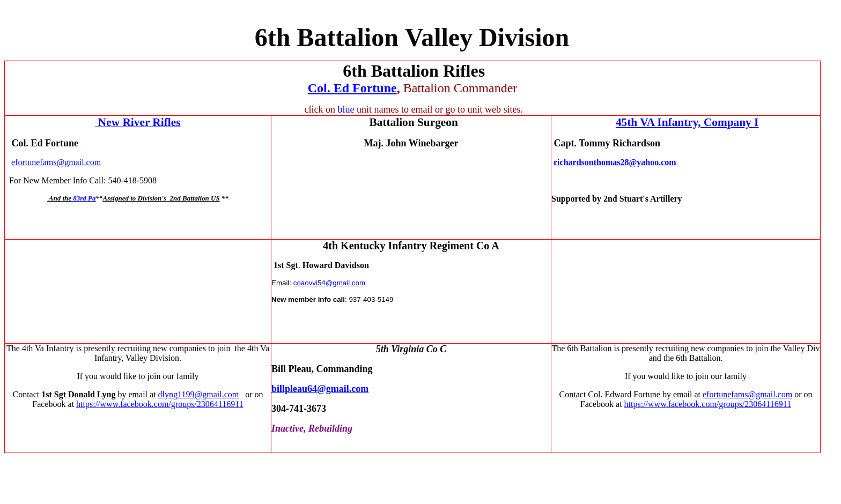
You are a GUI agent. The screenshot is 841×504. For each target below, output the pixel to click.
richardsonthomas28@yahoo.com (615, 162)
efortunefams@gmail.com (56, 162)
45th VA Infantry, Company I (687, 122)
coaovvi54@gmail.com (329, 283)
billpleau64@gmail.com (320, 389)
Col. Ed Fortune (352, 88)
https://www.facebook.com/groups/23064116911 (160, 404)
